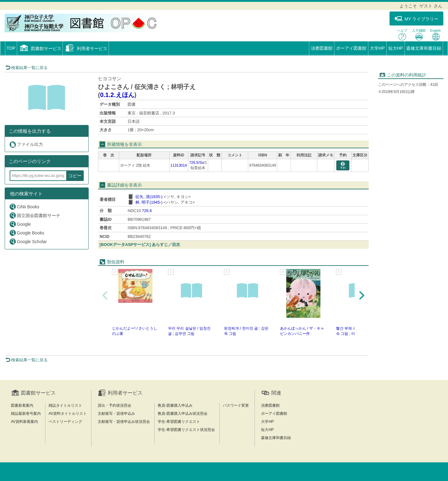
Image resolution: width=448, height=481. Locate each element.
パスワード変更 (236, 405)
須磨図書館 (322, 48)
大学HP (377, 48)
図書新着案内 (22, 405)
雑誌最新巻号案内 (26, 414)
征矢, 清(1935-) (149, 197)
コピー (75, 176)
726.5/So (197, 163)
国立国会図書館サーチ (35, 215)
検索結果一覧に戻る (26, 68)
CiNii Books (24, 207)
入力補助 (419, 35)
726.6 (147, 211)
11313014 (179, 165)
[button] (40, 49)
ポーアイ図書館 (351, 48)
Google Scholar (28, 241)
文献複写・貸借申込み (116, 414)
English (436, 35)
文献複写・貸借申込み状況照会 (124, 422)
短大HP (396, 48)
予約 (343, 166)
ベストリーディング (65, 422)
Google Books (27, 233)
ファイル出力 (26, 144)
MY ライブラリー (416, 19)
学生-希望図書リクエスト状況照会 (186, 430)
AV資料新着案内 (24, 422)
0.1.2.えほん (117, 95)
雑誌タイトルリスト (65, 405)
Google (20, 224)
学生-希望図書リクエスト (179, 422)
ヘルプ (402, 35)
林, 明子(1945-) (149, 202)
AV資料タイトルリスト (68, 414)
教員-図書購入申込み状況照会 (183, 414)
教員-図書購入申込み (175, 405)
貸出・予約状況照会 (114, 405)
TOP (11, 48)
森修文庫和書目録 (424, 48)
